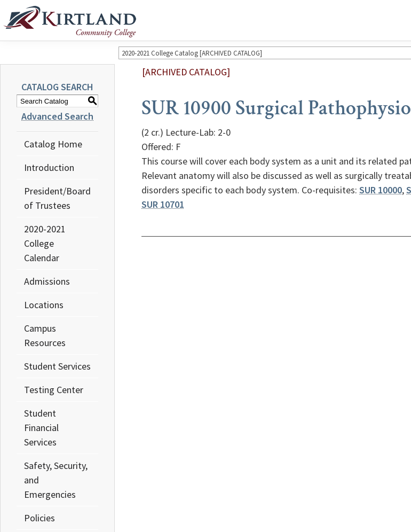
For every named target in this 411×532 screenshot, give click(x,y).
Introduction (49, 167)
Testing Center (54, 390)
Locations (44, 305)
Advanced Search (57, 116)
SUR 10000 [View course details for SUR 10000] (381, 190)
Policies (39, 518)
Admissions (47, 281)
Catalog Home (53, 144)
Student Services (57, 366)
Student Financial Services (41, 428)
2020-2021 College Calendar (45, 243)
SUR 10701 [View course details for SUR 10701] (163, 204)
